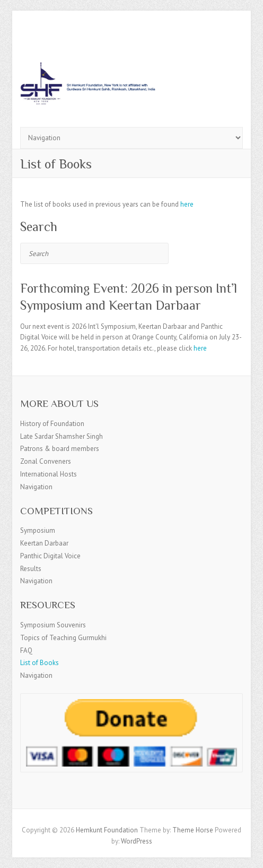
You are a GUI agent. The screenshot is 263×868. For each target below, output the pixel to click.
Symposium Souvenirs (53, 625)
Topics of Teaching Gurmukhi (63, 638)
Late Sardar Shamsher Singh (62, 436)
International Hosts (49, 474)
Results (31, 569)
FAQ (26, 650)
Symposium (38, 530)
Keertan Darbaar (44, 543)
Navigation (36, 487)
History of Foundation (52, 424)
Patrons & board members (60, 449)
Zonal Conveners (46, 461)
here (187, 204)
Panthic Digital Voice (50, 556)
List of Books (40, 663)
